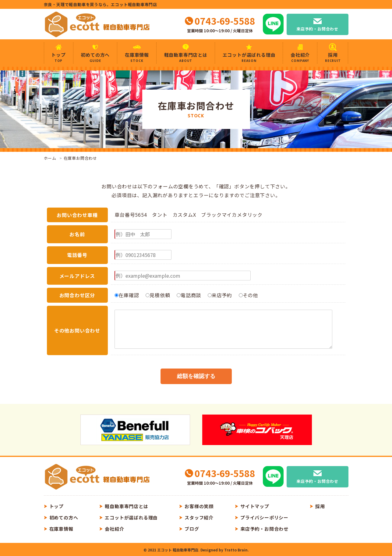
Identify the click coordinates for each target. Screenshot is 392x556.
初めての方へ (95, 57)
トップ (59, 57)
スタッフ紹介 (199, 517)
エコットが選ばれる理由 (249, 57)
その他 (248, 295)
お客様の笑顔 (199, 506)
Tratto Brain (236, 550)
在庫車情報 (137, 57)
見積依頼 (158, 295)
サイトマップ (255, 506)
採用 (333, 57)
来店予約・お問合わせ (317, 29)
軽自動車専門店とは (186, 57)
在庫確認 (127, 295)
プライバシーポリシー (264, 517)
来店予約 (220, 295)
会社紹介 (300, 57)
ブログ (192, 529)
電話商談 (189, 295)
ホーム (50, 158)
